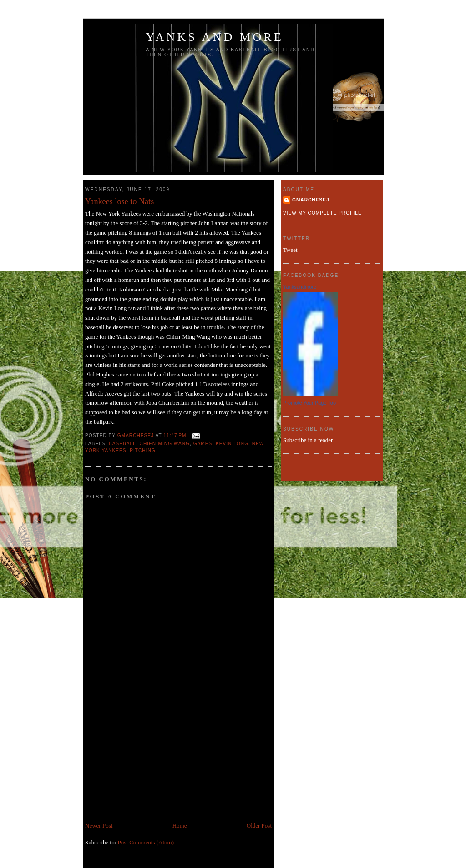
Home (180, 825)
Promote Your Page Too (309, 403)
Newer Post (99, 825)
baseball (122, 444)
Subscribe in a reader (308, 440)
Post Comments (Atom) (146, 842)
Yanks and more (215, 37)
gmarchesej (311, 200)
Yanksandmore (300, 287)
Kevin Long (232, 444)
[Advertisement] (153, 758)
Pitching (143, 450)
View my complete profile (322, 213)
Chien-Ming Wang (165, 444)
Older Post (259, 825)
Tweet (290, 250)
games (203, 444)
